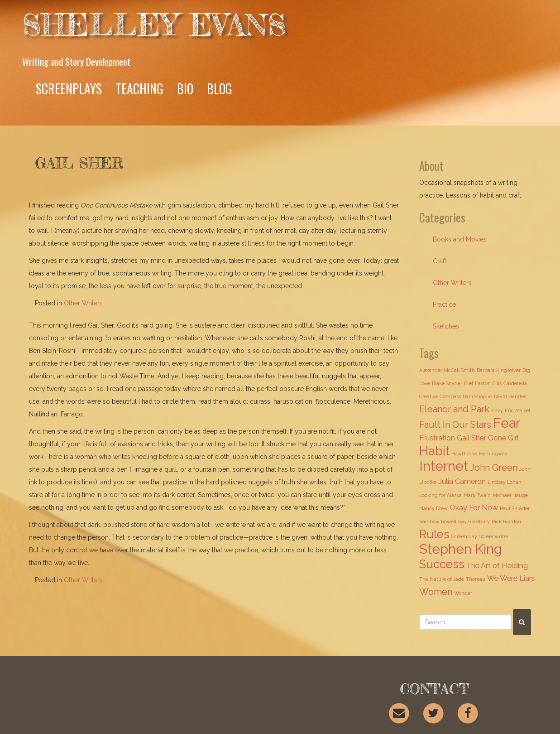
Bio (185, 89)
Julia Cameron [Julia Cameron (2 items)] (462, 481)
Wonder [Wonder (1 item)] (463, 593)
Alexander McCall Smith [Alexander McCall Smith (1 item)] (447, 370)
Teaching (139, 89)
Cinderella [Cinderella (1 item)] (515, 383)
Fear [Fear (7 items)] (507, 423)
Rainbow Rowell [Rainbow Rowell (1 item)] (438, 522)
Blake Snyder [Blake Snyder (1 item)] (447, 383)
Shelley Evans (154, 24)
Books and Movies (460, 239)
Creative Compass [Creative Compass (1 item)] (440, 396)
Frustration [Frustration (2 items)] (437, 438)
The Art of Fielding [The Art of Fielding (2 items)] (497, 566)
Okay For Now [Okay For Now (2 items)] (474, 508)
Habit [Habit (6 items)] (434, 451)
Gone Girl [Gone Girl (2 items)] (503, 438)
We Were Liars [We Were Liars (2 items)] (511, 578)
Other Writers (83, 303)
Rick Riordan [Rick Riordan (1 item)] (506, 522)
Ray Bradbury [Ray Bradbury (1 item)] (474, 522)
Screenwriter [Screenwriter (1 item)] (494, 536)
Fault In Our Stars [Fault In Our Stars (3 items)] (455, 425)
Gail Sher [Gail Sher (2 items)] (471, 438)
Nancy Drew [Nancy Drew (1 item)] (433, 508)
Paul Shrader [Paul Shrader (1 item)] (515, 508)
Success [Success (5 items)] (442, 564)
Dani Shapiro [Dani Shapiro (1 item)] (477, 396)
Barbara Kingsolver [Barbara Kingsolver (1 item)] (499, 370)
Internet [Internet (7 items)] (444, 466)
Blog (220, 89)
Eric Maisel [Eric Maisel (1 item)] (517, 410)
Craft (440, 261)
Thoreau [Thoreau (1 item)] (476, 579)
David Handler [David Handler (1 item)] (510, 396)
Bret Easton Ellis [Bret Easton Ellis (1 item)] (483, 383)
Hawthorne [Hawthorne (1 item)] (464, 454)
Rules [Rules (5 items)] (434, 534)
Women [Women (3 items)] (436, 592)
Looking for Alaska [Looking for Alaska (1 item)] (440, 495)
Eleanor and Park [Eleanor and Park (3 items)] (454, 409)
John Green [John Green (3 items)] (494, 468)
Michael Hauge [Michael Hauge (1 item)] (510, 495)
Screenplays (69, 89)
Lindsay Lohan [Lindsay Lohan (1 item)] (505, 482)
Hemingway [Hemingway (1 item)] (493, 454)
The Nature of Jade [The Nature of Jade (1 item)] (442, 579)
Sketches (446, 326)
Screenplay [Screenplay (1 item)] (464, 536)
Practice (444, 304)
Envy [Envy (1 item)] (497, 410)
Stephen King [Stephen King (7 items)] (461, 549)
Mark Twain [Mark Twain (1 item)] (477, 495)
